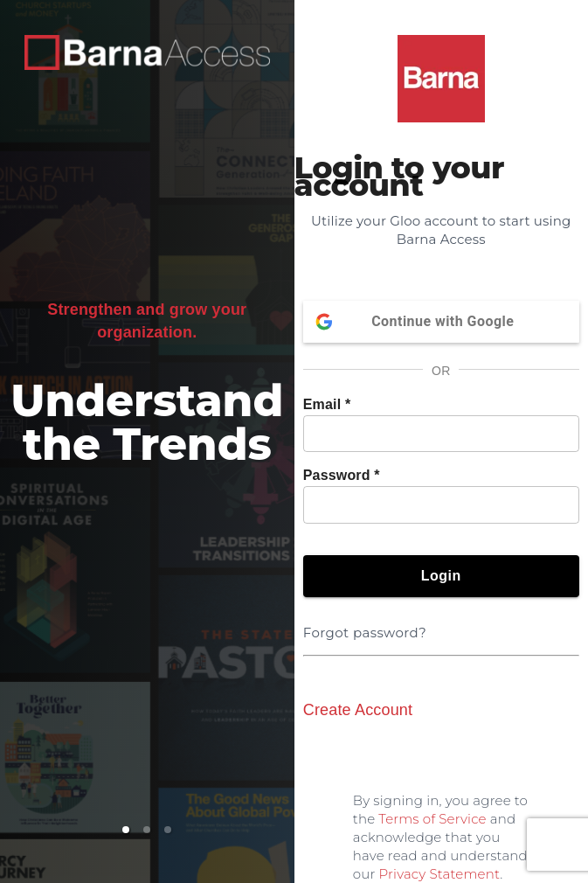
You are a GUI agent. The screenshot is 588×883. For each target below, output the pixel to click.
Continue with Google (441, 322)
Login (441, 576)
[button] (126, 830)
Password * (342, 475)
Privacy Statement (440, 874)
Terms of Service (432, 819)
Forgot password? (368, 622)
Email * (327, 404)
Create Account (358, 710)
